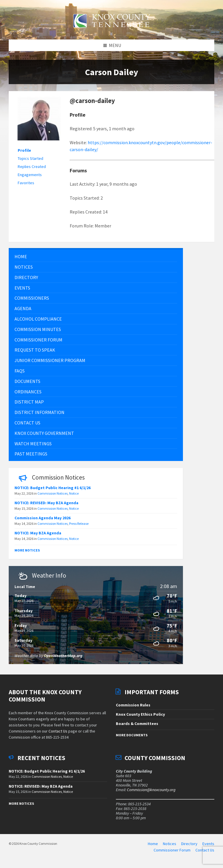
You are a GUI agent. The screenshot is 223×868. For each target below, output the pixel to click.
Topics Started (30, 162)
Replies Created (32, 170)
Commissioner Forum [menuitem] (172, 853)
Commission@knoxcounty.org (151, 793)
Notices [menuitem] (170, 847)
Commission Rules (133, 708)
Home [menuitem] (153, 847)
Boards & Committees (137, 726)
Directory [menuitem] (189, 847)
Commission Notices (53, 497)
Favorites (26, 186)
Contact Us (58, 734)
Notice (74, 497)
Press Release (79, 527)
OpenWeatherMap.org (63, 659)
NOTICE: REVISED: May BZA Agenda (46, 506)
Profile (24, 153)
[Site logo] (111, 31)
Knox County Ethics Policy (140, 717)
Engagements (30, 178)
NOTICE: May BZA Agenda (38, 536)
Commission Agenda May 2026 (43, 521)
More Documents (132, 738)
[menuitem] (96, 260)
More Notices (27, 553)
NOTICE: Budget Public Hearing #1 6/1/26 (53, 491)
